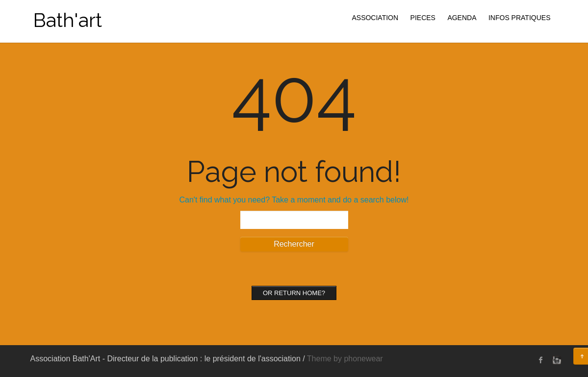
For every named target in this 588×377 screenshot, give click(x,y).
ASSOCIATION (375, 18)
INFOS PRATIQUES (520, 18)
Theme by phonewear (345, 359)
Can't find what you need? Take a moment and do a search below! (294, 200)
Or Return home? (294, 293)
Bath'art (67, 20)
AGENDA (462, 18)
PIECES (423, 18)
